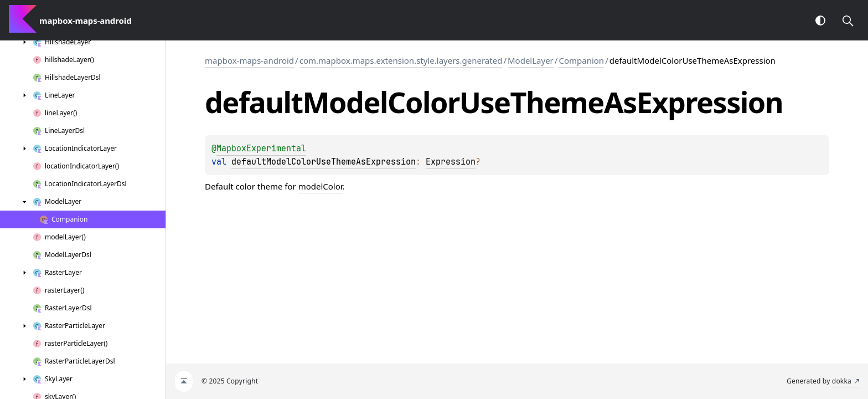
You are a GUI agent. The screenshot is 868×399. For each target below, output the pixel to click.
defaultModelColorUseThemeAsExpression (324, 162)
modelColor (321, 186)
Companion (581, 60)
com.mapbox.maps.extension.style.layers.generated (401, 60)
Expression (451, 162)
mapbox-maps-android (249, 60)
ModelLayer (531, 60)
